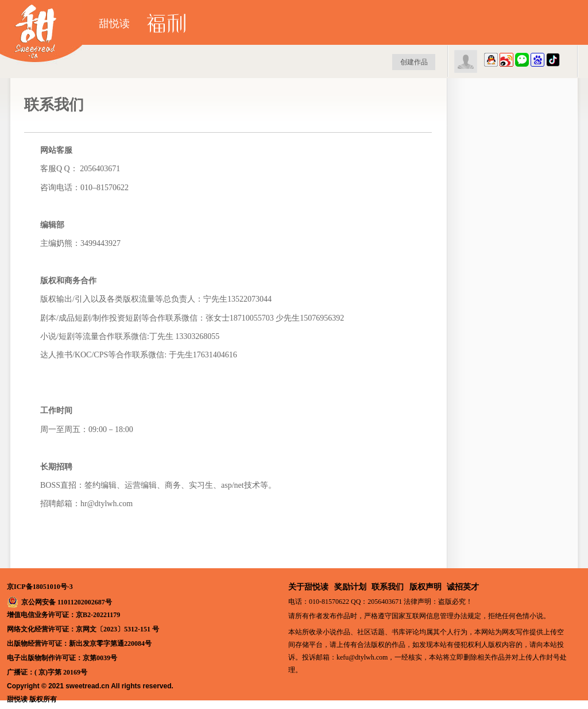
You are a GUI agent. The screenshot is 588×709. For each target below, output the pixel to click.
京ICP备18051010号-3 (40, 587)
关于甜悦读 (308, 587)
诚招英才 (463, 587)
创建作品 (414, 62)
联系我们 (388, 587)
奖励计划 (350, 587)
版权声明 (425, 587)
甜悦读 (114, 24)
